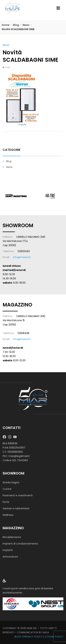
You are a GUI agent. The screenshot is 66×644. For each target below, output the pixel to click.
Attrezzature (10, 557)
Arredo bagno (11, 482)
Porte (6, 502)
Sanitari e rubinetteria (16, 508)
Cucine (7, 489)
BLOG (18, 637)
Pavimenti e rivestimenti (18, 495)
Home (6, 25)
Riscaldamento (12, 537)
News (26, 25)
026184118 (23, 333)
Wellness (8, 515)
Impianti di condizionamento (20, 544)
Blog (16, 25)
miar (8, 67)
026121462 (24, 251)
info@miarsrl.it (22, 257)
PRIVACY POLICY (33, 637)
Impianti (8, 550)
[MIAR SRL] (33, 398)
